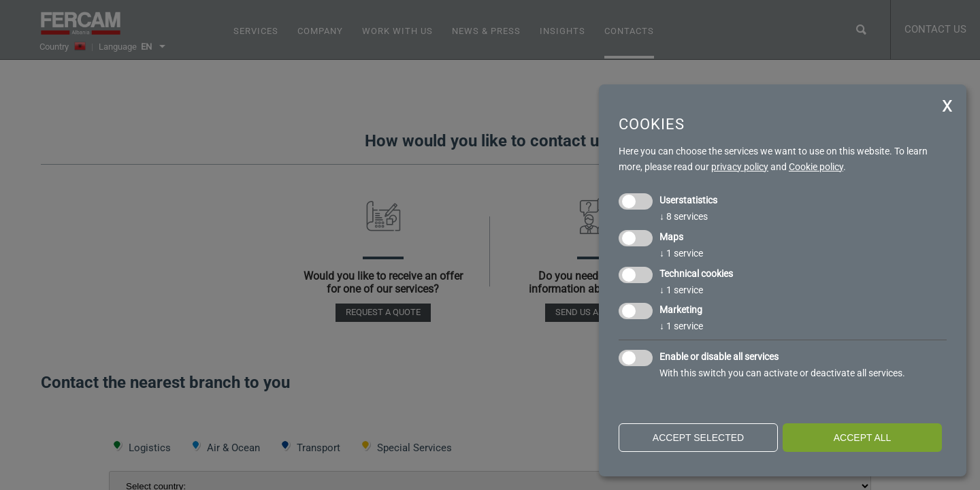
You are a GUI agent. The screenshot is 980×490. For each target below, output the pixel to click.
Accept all (863, 438)
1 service (681, 253)
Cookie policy (816, 167)
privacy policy (740, 167)
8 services (684, 216)
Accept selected (698, 438)
